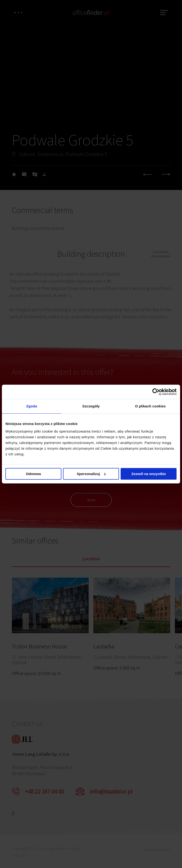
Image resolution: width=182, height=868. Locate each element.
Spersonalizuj (91, 474)
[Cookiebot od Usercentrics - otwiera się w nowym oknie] (156, 392)
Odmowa (33, 474)
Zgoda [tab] (32, 406)
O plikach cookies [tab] (150, 406)
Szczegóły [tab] (91, 406)
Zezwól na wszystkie (149, 474)
